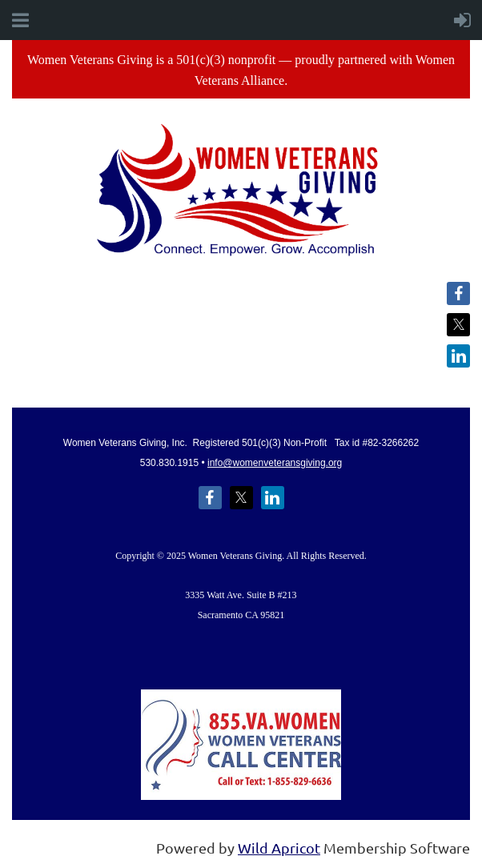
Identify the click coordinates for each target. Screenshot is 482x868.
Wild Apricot (279, 848)
